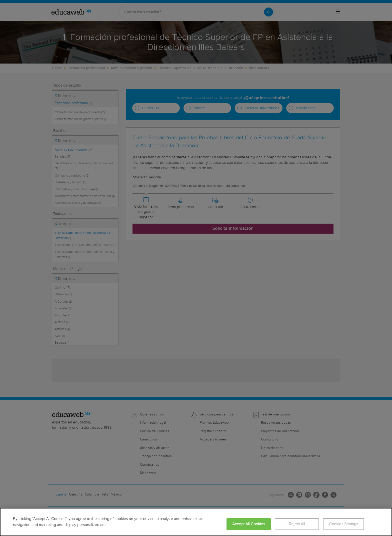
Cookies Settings (344, 524)
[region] (196, 522)
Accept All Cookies (249, 524)
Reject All (297, 524)
